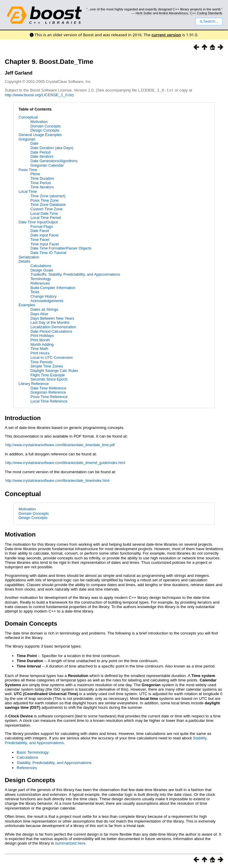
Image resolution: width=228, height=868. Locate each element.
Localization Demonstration (53, 327)
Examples (27, 305)
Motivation (39, 121)
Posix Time (28, 169)
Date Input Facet (44, 235)
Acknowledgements (47, 300)
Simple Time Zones (47, 366)
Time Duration (42, 178)
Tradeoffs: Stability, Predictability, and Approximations (75, 274)
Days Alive (39, 314)
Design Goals (42, 270)
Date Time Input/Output (38, 222)
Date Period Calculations (51, 331)
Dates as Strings (44, 309)
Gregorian (27, 139)
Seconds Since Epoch (49, 379)
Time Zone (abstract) (48, 196)
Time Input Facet (45, 244)
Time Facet (40, 239)
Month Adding (42, 344)
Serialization (29, 257)
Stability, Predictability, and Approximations (54, 762)
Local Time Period (45, 217)
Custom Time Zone (46, 209)
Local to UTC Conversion (52, 357)
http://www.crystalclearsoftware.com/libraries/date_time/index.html (57, 480)
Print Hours (40, 353)
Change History (43, 296)
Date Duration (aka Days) (52, 147)
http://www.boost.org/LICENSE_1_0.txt (39, 95)
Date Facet (40, 230)
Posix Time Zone (44, 200)
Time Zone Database (48, 204)
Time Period (41, 183)
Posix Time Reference (49, 396)
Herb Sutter (144, 13)
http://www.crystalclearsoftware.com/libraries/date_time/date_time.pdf (60, 445)
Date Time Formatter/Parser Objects (61, 248)
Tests (35, 292)
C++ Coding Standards (206, 13)
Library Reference (34, 383)
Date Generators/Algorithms (54, 161)
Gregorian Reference (48, 392)
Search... (209, 21)
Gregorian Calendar (47, 165)
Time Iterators (42, 187)
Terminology (41, 278)
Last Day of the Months (50, 322)
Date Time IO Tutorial (48, 252)
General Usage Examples (40, 134)
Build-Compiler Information (53, 287)
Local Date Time (44, 213)
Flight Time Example (47, 375)
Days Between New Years (52, 318)
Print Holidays (42, 335)
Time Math (39, 348)
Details (24, 261)
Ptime (35, 174)
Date (34, 143)
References (40, 283)
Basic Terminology (33, 752)
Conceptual (28, 117)
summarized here (70, 843)
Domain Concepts (45, 126)
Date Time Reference (48, 388)
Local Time (28, 191)
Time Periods (41, 362)
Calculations (41, 265)
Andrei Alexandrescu (174, 13)
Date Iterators (42, 156)
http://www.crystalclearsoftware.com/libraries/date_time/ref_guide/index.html (65, 463)
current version (166, 35)
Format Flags (41, 226)
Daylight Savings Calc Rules (54, 370)
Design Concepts (45, 130)
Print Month (40, 340)
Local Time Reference (49, 401)
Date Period (40, 152)
